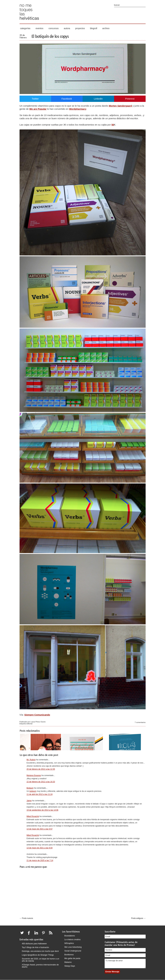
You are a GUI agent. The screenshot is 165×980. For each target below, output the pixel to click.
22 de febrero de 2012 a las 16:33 (41, 782)
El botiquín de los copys (50, 36)
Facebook (67, 99)
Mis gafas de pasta (72, 958)
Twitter (35, 99)
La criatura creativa (72, 940)
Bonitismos (69, 955)
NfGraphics (69, 943)
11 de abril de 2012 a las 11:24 (40, 794)
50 (113, 125)
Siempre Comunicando (37, 715)
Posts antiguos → (138, 918)
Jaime (29, 801)
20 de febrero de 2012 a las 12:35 (41, 769)
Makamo (68, 962)
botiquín (33, 791)
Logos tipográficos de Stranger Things (38, 955)
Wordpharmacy (78, 109)
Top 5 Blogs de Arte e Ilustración (35, 947)
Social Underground (73, 951)
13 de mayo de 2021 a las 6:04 (40, 848)
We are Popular (38, 109)
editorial (29, 724)
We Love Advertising (73, 947)
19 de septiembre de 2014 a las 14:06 (42, 810)
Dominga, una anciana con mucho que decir (40, 951)
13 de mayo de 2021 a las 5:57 (40, 829)
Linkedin (98, 99)
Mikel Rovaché (33, 816)
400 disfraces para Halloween (34, 944)
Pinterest (130, 99)
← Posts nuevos (26, 918)
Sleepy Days (70, 966)
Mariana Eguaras (34, 775)
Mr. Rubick (31, 760)
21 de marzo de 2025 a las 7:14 (40, 860)
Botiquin (30, 788)
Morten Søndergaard (120, 106)
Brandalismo (70, 936)
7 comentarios (140, 722)
